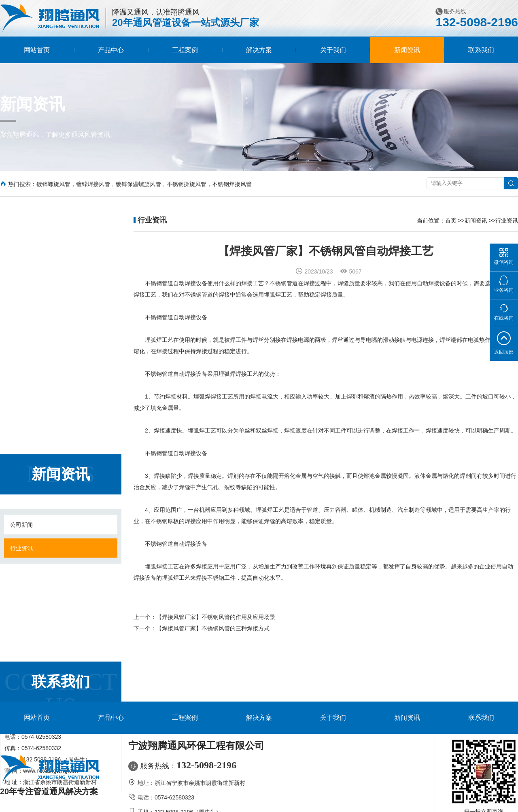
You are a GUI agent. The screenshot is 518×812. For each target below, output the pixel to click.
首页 (451, 220)
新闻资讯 (407, 50)
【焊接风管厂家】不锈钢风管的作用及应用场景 (216, 624)
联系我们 (481, 50)
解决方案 (259, 50)
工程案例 (185, 50)
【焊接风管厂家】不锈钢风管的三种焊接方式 (213, 636)
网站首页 (37, 50)
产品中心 (111, 50)
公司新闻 (21, 265)
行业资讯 (21, 288)
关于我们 (333, 50)
